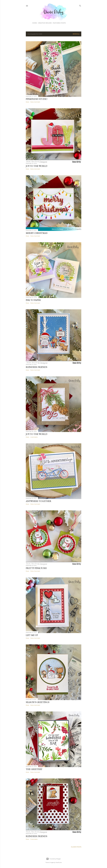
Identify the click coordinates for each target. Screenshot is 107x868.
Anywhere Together (39, 501)
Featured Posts (59, 23)
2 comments (34, 437)
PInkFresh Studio (37, 99)
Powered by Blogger (54, 859)
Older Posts (76, 847)
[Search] (80, 5)
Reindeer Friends (37, 367)
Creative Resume (44, 23)
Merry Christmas (37, 233)
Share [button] (27, 102)
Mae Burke (59, 862)
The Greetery (34, 769)
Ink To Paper (33, 300)
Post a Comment (35, 102)
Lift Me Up (32, 635)
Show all (76, 34)
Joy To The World (37, 166)
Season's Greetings (38, 702)
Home (34, 23)
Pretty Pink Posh (36, 568)
